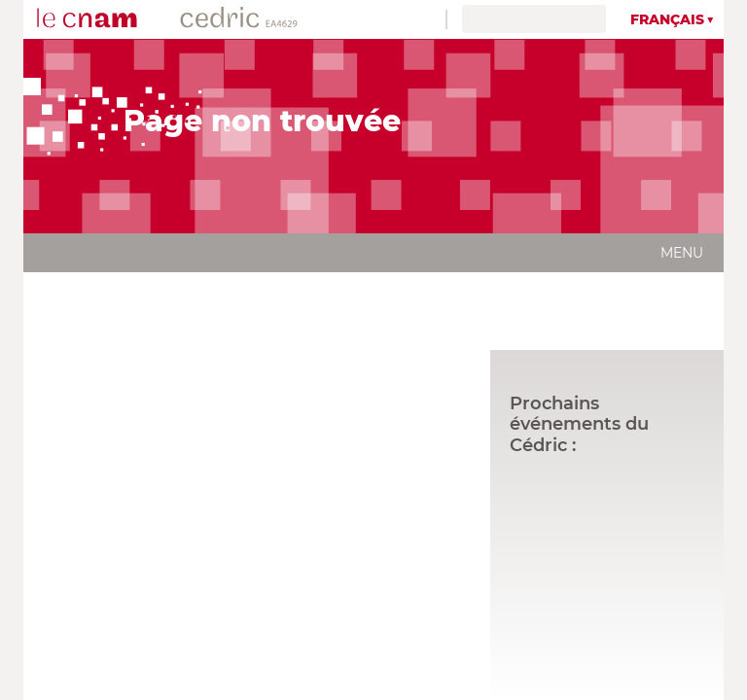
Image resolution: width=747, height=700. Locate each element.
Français (667, 19)
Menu (682, 253)
